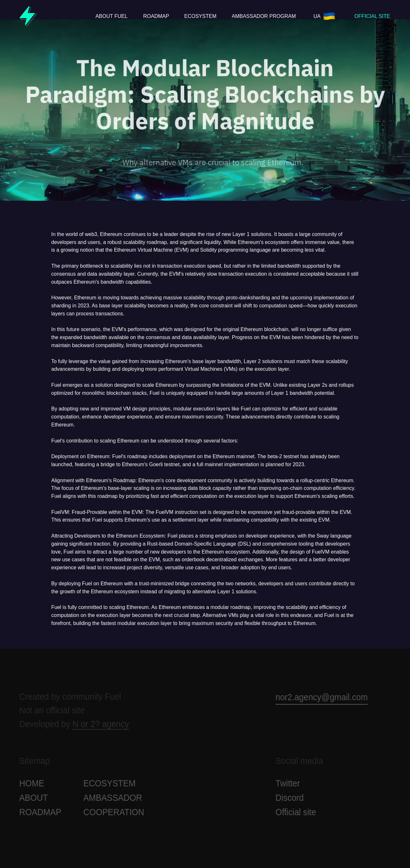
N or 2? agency (101, 727)
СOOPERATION (114, 815)
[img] (28, 16)
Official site (296, 815)
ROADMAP (40, 815)
